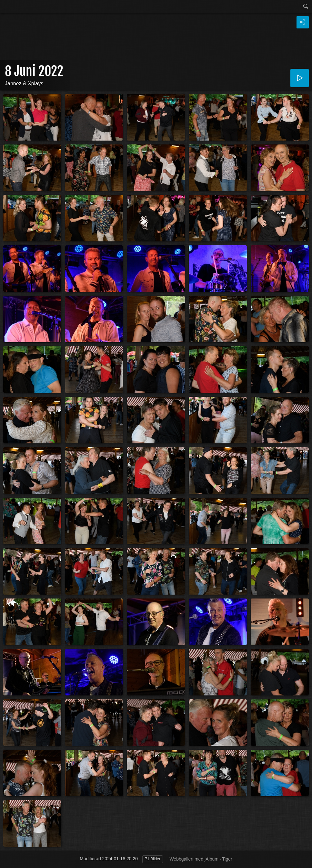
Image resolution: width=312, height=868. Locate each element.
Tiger (227, 859)
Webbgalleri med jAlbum (194, 859)
